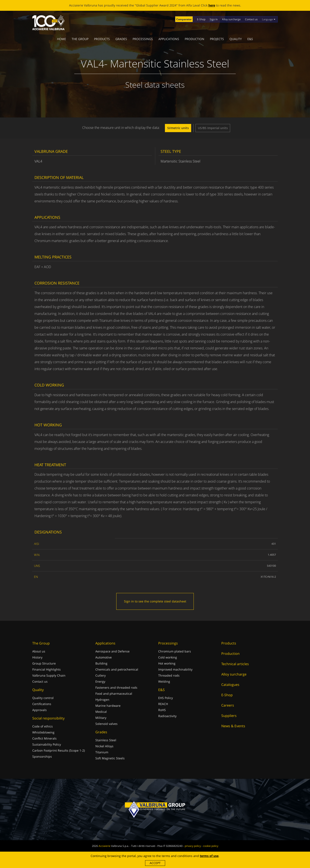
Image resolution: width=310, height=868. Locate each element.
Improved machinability (175, 669)
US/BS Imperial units (213, 128)
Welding (164, 681)
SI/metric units (178, 128)
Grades (121, 39)
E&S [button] (250, 39)
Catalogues (230, 685)
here (212, 5)
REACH (163, 704)
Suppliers (229, 716)
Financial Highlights (46, 669)
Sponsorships (42, 756)
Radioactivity (167, 716)
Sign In (214, 19)
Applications (169, 39)
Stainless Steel (106, 740)
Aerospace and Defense (112, 651)
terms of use (209, 856)
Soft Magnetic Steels (110, 758)
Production (195, 39)
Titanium (102, 752)
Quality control (43, 698)
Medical (101, 712)
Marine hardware (108, 706)
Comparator (184, 19)
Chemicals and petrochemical (117, 669)
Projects (217, 39)
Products (102, 39)
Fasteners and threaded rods (116, 687)
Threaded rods (169, 675)
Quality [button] (236, 39)
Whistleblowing (43, 732)
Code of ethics (43, 726)
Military (101, 718)
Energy (100, 681)
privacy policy (193, 846)
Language (269, 19)
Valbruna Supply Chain (49, 675)
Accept (155, 863)
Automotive (104, 657)
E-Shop (201, 19)
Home (62, 39)
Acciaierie (105, 846)
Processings (143, 39)
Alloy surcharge (231, 19)
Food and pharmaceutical (114, 694)
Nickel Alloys (104, 746)
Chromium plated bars (175, 651)
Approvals (40, 710)
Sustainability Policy (47, 744)
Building (101, 663)
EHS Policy (166, 698)
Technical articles (235, 664)
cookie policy (211, 846)
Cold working (168, 657)
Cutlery (101, 675)
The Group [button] (80, 39)
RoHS (162, 710)
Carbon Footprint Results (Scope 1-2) (59, 750)
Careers (228, 705)
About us (39, 651)
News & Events (233, 726)
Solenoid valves (106, 724)
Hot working (167, 663)
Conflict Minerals (44, 738)
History (37, 657)
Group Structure (44, 663)
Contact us (251, 19)
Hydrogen (102, 700)
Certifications (42, 704)
